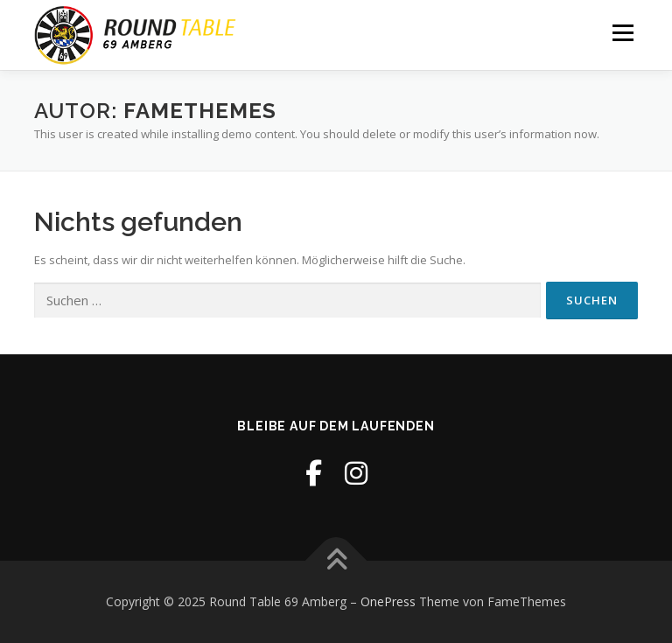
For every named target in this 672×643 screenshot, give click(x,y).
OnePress (388, 601)
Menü (623, 32)
